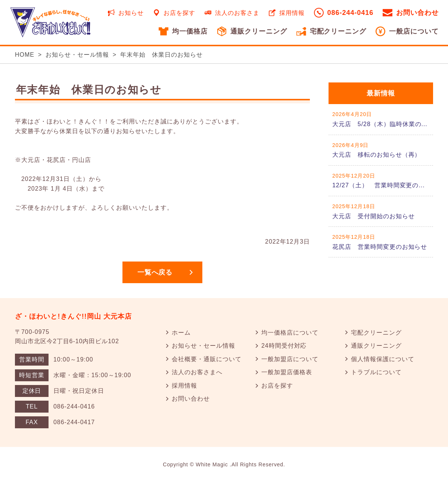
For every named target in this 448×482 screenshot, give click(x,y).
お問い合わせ (417, 13)
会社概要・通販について (207, 359)
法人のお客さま (237, 13)
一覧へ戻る (155, 272)
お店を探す (179, 13)
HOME (25, 55)
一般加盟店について (290, 359)
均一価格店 (190, 31)
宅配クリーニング (338, 31)
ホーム (181, 333)
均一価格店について (290, 333)
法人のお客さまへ (197, 372)
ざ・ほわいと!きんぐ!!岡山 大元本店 (74, 316)
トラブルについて (376, 372)
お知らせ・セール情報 (77, 55)
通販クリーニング (259, 31)
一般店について (414, 31)
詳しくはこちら (381, 119)
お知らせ (131, 13)
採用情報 (292, 13)
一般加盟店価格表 (287, 372)
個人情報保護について (383, 359)
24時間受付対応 (284, 346)
